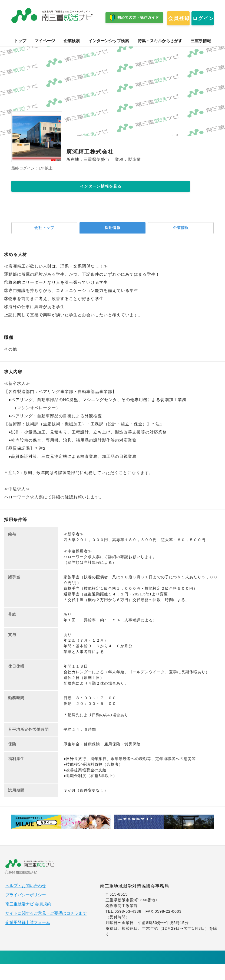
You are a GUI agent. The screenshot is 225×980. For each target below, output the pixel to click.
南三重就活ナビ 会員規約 (28, 920)
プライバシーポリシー (26, 911)
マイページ (45, 54)
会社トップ (44, 243)
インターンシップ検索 (109, 54)
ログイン (79, 35)
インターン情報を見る (72, 200)
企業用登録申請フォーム (28, 938)
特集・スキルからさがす (160, 54)
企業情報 (181, 243)
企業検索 (72, 54)
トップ (20, 54)
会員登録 (33, 35)
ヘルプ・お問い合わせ (26, 902)
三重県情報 (201, 54)
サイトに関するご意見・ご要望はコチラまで (46, 929)
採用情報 (112, 243)
